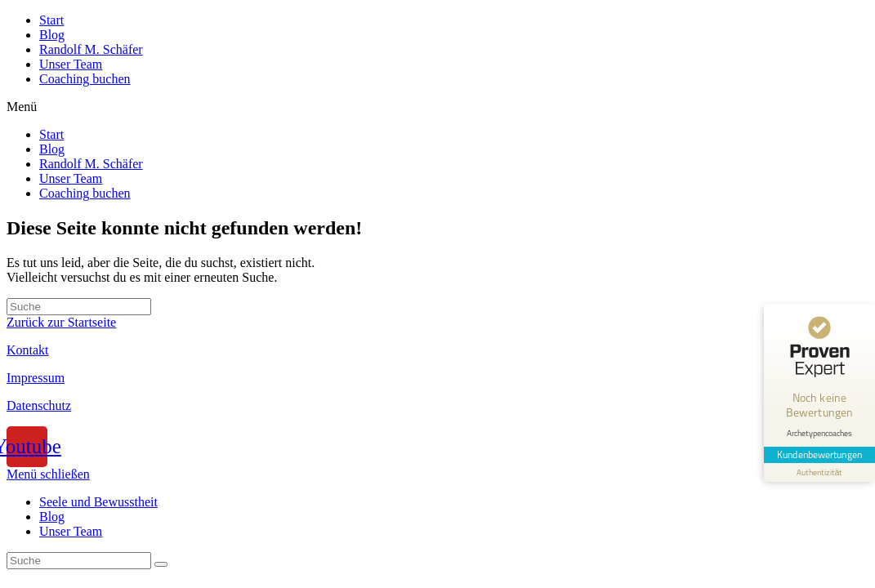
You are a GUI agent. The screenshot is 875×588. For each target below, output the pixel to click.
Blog (52, 35)
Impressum (36, 378)
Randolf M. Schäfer (91, 49)
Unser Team (71, 64)
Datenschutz (39, 405)
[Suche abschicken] (161, 564)
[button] (437, 107)
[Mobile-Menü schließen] (48, 474)
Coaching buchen (85, 79)
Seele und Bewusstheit (98, 502)
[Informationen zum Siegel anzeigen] (819, 472)
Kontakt (28, 350)
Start (51, 20)
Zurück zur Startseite (61, 322)
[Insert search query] (79, 307)
